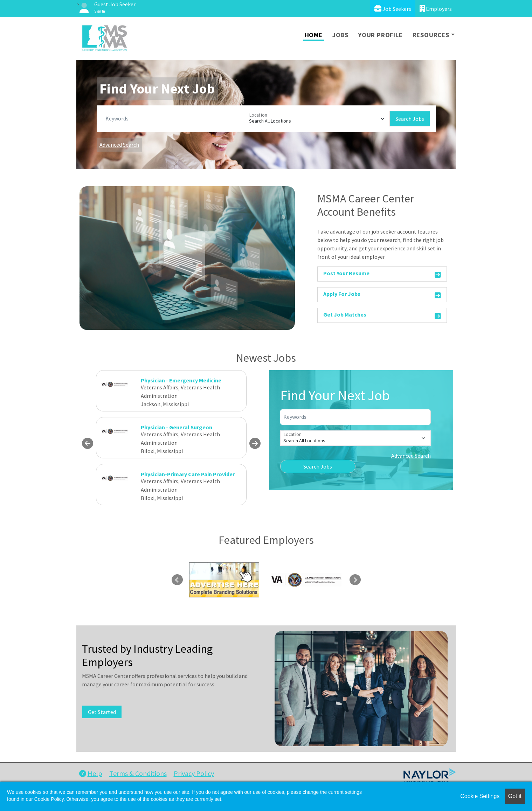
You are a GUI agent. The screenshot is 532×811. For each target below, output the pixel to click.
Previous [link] (177, 580)
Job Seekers (393, 9)
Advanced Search (119, 145)
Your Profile (381, 35)
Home (314, 35)
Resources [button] (431, 35)
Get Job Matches (382, 316)
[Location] (318, 119)
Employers (436, 9)
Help (91, 773)
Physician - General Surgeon (177, 427)
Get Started (102, 712)
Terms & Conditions (138, 773)
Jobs (340, 35)
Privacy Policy (194, 773)
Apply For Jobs (382, 295)
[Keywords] (174, 119)
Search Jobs (410, 119)
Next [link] (355, 580)
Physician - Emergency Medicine (181, 380)
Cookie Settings (480, 796)
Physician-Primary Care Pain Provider (188, 474)
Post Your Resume (382, 274)
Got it (515, 796)
